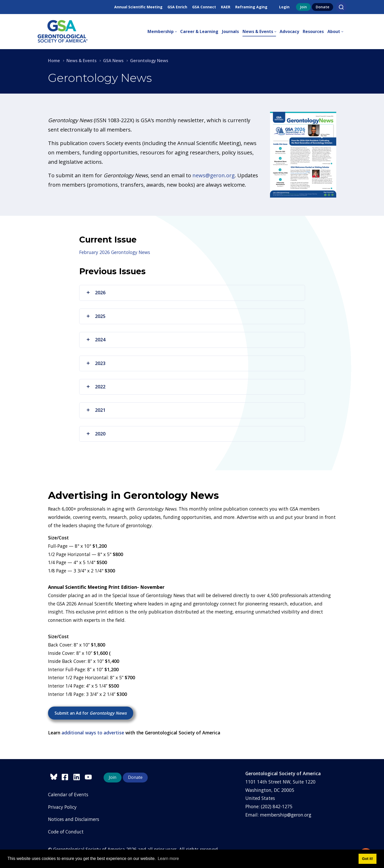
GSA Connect (204, 7)
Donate (322, 7)
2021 (96, 410)
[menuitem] (164, 32)
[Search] (341, 7)
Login (284, 7)
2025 (96, 316)
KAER (226, 7)
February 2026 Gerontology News (115, 252)
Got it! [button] (367, 859)
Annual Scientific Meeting (138, 7)
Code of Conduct (66, 832)
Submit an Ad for (91, 713)
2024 (96, 340)
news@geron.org (214, 175)
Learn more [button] (168, 859)
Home (54, 61)
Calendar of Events (68, 794)
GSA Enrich (177, 7)
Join (303, 7)
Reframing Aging (251, 7)
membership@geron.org (286, 815)
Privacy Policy (62, 807)
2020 (96, 434)
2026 (96, 292)
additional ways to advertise (93, 733)
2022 (96, 387)
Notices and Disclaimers (74, 819)
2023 (96, 363)
